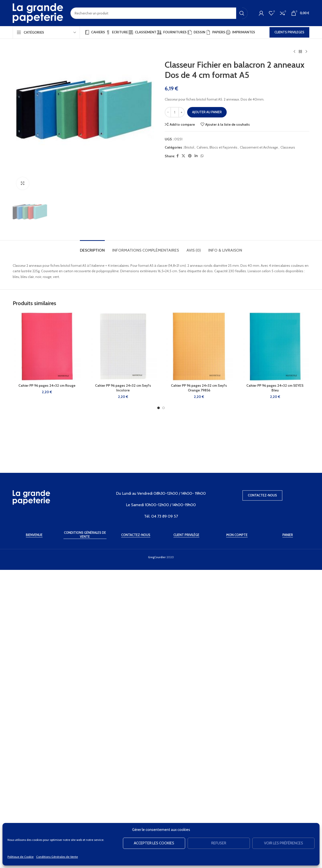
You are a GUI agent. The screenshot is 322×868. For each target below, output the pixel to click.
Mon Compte (237, 820)
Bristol (189, 147)
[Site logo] (38, 13)
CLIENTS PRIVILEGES (289, 32)
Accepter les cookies (154, 843)
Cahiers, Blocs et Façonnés (217, 147)
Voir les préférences (284, 843)
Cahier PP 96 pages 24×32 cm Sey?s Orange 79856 (199, 727)
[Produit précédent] (294, 52)
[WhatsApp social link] (202, 156)
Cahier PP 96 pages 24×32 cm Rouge (47, 724)
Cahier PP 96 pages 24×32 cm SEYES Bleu (275, 727)
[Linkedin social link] (196, 156)
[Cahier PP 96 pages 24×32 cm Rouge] (47, 686)
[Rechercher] (159, 13)
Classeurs (288, 147)
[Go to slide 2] (163, 747)
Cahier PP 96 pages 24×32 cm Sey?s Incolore (123, 727)
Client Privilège (186, 820)
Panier (288, 820)
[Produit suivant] (306, 52)
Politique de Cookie (21, 857)
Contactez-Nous (136, 820)
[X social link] (183, 156)
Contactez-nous (262, 780)
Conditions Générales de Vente (57, 857)
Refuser (219, 843)
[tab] (92, 587)
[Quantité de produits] (175, 112)
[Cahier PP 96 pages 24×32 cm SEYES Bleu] (275, 686)
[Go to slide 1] (159, 747)
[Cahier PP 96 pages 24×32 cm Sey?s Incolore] (123, 686)
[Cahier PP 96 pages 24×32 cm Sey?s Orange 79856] (199, 686)
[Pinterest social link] (190, 156)
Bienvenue (34, 820)
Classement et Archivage (259, 147)
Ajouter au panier (207, 112)
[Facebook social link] (178, 156)
